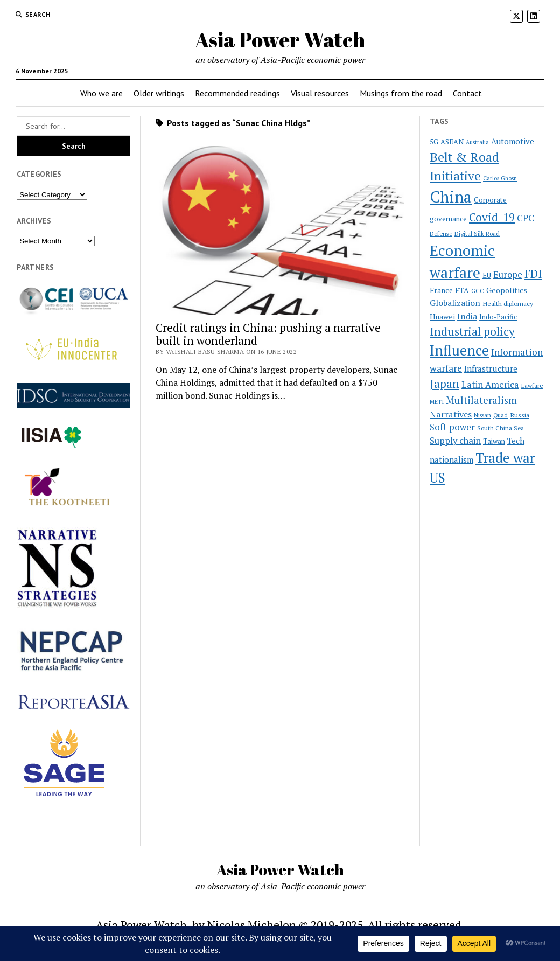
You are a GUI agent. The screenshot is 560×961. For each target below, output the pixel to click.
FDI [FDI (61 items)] (533, 274)
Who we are (101, 93)
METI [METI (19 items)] (437, 402)
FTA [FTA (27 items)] (462, 290)
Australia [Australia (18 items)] (477, 142)
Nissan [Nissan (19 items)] (482, 415)
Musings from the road (401, 93)
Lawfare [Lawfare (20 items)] (532, 385)
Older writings (159, 93)
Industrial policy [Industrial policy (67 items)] (472, 331)
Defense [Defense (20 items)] (441, 234)
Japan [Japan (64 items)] (444, 384)
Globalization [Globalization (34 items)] (455, 303)
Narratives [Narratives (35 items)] (451, 414)
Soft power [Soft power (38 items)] (452, 427)
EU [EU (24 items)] (487, 275)
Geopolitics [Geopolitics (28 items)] (507, 290)
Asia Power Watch (280, 40)
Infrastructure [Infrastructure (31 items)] (491, 368)
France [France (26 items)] (441, 290)
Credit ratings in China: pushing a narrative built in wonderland (268, 334)
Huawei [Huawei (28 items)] (442, 316)
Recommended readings (237, 93)
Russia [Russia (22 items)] (520, 415)
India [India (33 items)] (467, 316)
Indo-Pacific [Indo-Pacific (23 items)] (498, 317)
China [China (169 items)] (451, 197)
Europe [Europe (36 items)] (508, 275)
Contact (467, 93)
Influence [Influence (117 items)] (459, 350)
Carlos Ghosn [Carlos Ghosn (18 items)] (500, 178)
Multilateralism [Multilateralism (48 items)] (481, 400)
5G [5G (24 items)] (434, 142)
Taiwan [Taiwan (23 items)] (494, 441)
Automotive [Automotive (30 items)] (513, 141)
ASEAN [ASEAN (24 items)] (452, 142)
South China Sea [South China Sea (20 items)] (500, 428)
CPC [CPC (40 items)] (526, 218)
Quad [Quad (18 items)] (500, 415)
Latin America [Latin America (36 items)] (490, 385)
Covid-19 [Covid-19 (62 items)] (492, 217)
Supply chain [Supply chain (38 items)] (455, 441)
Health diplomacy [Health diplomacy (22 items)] (508, 303)
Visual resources (320, 93)
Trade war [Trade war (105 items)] (505, 458)
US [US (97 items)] (437, 478)
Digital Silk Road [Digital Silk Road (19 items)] (477, 234)
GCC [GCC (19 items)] (478, 291)
